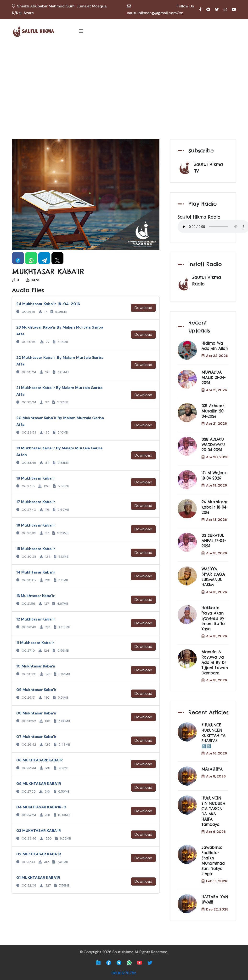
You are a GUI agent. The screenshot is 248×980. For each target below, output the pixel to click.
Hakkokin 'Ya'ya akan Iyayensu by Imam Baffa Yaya (213, 618)
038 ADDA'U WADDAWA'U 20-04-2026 (213, 445)
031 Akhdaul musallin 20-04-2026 (213, 411)
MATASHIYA (212, 769)
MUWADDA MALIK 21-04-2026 (214, 377)
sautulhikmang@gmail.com (152, 13)
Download (143, 308)
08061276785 (124, 973)
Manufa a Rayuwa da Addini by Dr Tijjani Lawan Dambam (215, 662)
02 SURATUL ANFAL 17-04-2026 (214, 541)
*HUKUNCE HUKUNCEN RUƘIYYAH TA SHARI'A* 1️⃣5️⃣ (214, 736)
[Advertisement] (124, 79)
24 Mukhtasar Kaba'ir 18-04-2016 (215, 507)
